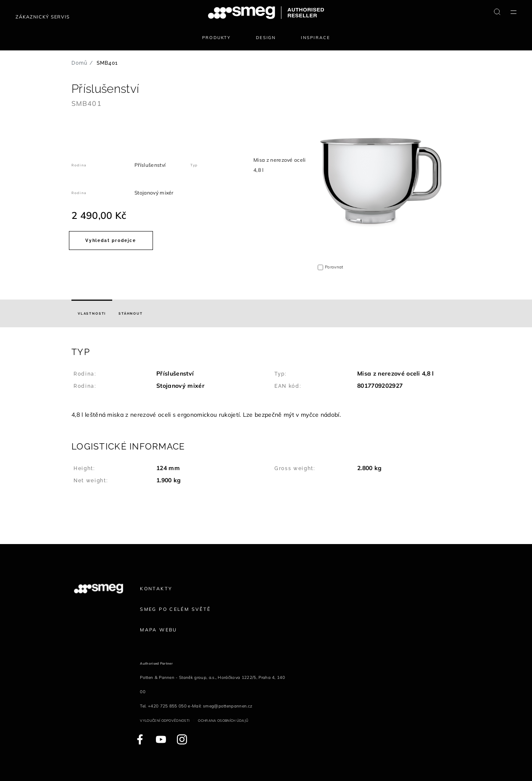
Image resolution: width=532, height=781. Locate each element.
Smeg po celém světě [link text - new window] (175, 609)
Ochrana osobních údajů (223, 721)
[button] (266, 383)
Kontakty (156, 589)
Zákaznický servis (43, 17)
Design (266, 38)
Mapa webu (158, 630)
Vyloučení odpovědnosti (165, 721)
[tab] (92, 313)
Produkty (217, 38)
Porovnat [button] (334, 267)
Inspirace (315, 38)
